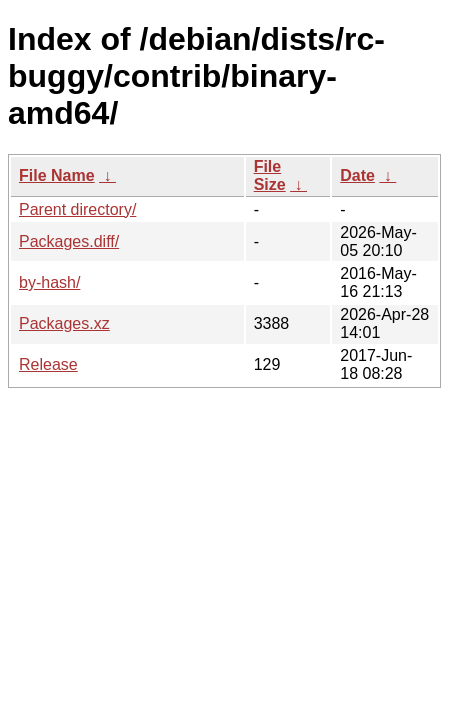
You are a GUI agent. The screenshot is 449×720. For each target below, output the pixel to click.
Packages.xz (64, 323)
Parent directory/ (77, 209)
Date (357, 175)
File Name (57, 175)
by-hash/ (49, 282)
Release (48, 364)
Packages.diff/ (69, 241)
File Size (270, 175)
